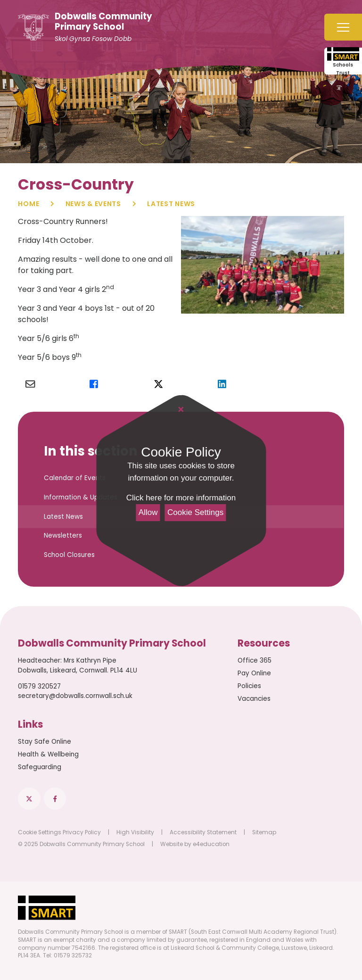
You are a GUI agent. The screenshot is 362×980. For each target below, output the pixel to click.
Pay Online (254, 673)
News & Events (93, 204)
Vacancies (254, 699)
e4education (211, 844)
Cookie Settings (195, 512)
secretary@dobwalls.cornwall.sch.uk (75, 696)
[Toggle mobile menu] (343, 27)
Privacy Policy (82, 832)
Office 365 (255, 660)
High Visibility (135, 832)
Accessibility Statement (203, 832)
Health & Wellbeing (48, 754)
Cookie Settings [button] (40, 832)
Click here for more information (181, 498)
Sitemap (264, 832)
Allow (148, 512)
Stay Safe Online (45, 742)
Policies (249, 686)
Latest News (171, 204)
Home (29, 204)
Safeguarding (40, 767)
